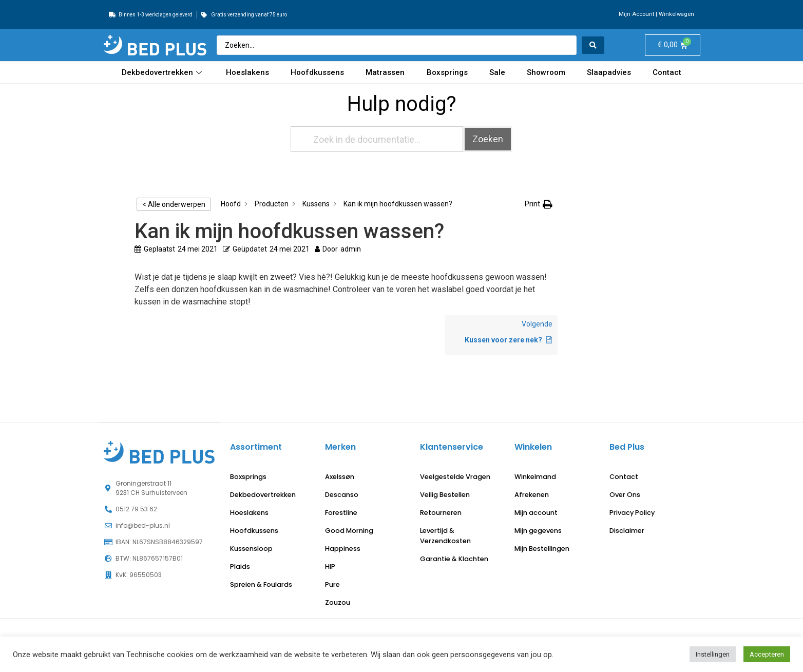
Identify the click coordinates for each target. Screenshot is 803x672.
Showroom (546, 72)
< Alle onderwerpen (174, 204)
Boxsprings (447, 72)
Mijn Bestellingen (542, 549)
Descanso (342, 495)
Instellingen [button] (713, 654)
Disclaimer (627, 531)
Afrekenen (532, 495)
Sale (497, 72)
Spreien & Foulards (261, 584)
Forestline (341, 513)
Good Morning (349, 531)
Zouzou (338, 602)
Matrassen (385, 72)
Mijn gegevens (538, 531)
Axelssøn (340, 477)
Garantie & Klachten (454, 559)
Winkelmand (535, 477)
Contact (667, 72)
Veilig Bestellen (445, 495)
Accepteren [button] (767, 654)
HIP (330, 567)
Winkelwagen (676, 14)
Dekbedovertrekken (163, 72)
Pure (332, 584)
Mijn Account (636, 14)
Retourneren (441, 513)
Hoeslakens (247, 72)
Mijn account (536, 513)
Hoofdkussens (317, 72)
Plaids (240, 567)
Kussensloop (251, 549)
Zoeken (488, 139)
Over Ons (625, 495)
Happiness (343, 549)
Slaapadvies (609, 72)
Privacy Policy (632, 513)
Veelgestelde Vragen (455, 477)
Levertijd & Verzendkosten (445, 536)
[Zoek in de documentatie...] (377, 139)
